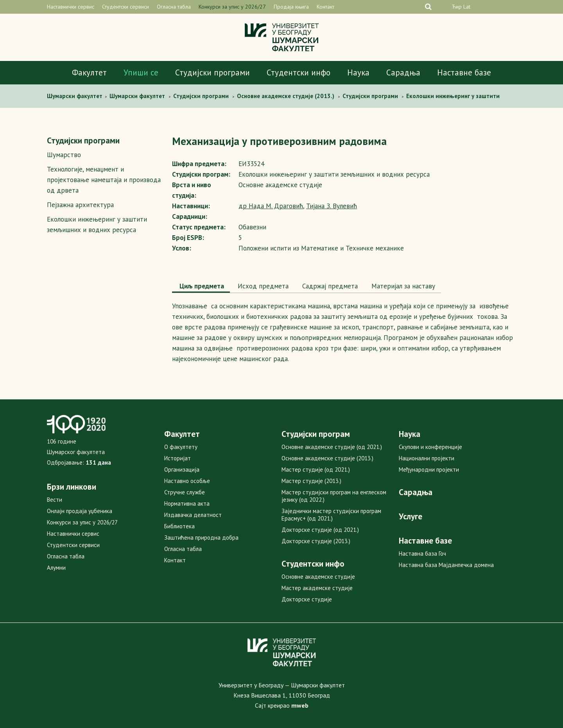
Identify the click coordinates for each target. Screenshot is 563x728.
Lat (467, 7)
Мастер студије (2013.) (311, 481)
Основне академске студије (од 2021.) (332, 447)
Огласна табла (174, 7)
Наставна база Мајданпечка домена (446, 565)
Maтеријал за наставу (402, 286)
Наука (358, 72)
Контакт (325, 7)
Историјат (178, 458)
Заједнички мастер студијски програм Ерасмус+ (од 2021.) (331, 515)
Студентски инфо (299, 72)
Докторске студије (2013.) (316, 541)
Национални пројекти (427, 458)
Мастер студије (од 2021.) (316, 470)
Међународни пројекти (429, 470)
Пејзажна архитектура (80, 205)
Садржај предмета (329, 286)
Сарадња (403, 72)
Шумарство (64, 155)
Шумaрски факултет (75, 96)
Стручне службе (185, 492)
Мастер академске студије (317, 588)
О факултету (181, 447)
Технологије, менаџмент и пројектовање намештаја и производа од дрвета (104, 180)
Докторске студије (307, 599)
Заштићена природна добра (201, 538)
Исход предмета (262, 286)
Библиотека (179, 526)
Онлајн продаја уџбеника (80, 511)
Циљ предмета (201, 286)
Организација (182, 470)
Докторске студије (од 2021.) (320, 530)
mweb (300, 705)
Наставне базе (464, 72)
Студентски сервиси (126, 7)
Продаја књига (291, 7)
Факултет (89, 72)
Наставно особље (187, 481)
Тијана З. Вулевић (332, 206)
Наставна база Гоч (422, 554)
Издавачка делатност (193, 515)
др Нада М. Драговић (271, 206)
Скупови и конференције (430, 447)
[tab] (201, 287)
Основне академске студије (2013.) (327, 458)
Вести (55, 500)
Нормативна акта (187, 504)
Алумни (56, 568)
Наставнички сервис (71, 7)
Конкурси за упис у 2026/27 (232, 7)
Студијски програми (212, 72)
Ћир (457, 7)
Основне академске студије (318, 577)
